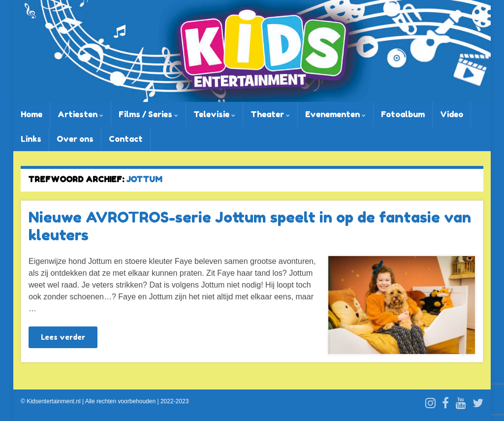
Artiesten (80, 114)
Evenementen (335, 114)
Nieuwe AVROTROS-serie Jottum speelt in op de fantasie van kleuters (250, 226)
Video (452, 114)
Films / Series (148, 114)
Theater (270, 114)
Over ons (75, 139)
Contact (126, 139)
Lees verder (63, 337)
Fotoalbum (403, 114)
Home (31, 114)
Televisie (214, 114)
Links (31, 139)
